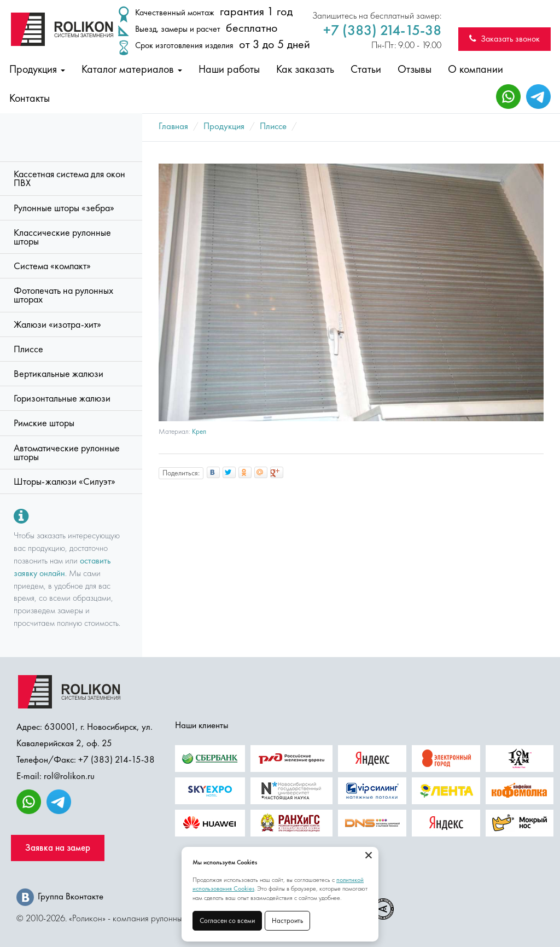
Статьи (366, 69)
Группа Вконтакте (60, 896)
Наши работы (229, 69)
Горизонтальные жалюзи (62, 398)
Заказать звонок (504, 39)
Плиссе (28, 349)
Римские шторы (44, 423)
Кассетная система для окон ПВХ (69, 178)
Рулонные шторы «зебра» (64, 208)
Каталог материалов (132, 69)
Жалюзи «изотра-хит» (57, 324)
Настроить (287, 920)
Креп (199, 431)
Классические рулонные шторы (62, 237)
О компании (476, 69)
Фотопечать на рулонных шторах (63, 295)
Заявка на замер (58, 848)
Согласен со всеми (227, 920)
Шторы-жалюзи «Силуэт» (65, 481)
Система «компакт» (52, 266)
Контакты (30, 98)
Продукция (37, 69)
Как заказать (305, 69)
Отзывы (415, 69)
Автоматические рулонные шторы (67, 452)
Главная (173, 126)
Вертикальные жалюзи (59, 374)
